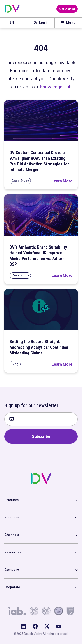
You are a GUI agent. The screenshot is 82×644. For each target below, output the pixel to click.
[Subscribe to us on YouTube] (59, 626)
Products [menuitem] (11, 500)
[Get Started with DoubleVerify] (67, 9)
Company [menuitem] (12, 570)
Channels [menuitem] (12, 535)
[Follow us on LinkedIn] (23, 626)
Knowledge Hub (56, 87)
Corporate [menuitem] (12, 587)
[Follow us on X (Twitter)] (47, 626)
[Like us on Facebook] (35, 626)
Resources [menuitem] (13, 552)
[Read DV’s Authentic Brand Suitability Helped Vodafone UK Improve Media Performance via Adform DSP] (62, 275)
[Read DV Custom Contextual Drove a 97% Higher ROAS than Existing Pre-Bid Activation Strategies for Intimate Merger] (62, 181)
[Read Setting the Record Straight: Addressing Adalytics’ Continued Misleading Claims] (62, 364)
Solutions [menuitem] (12, 517)
